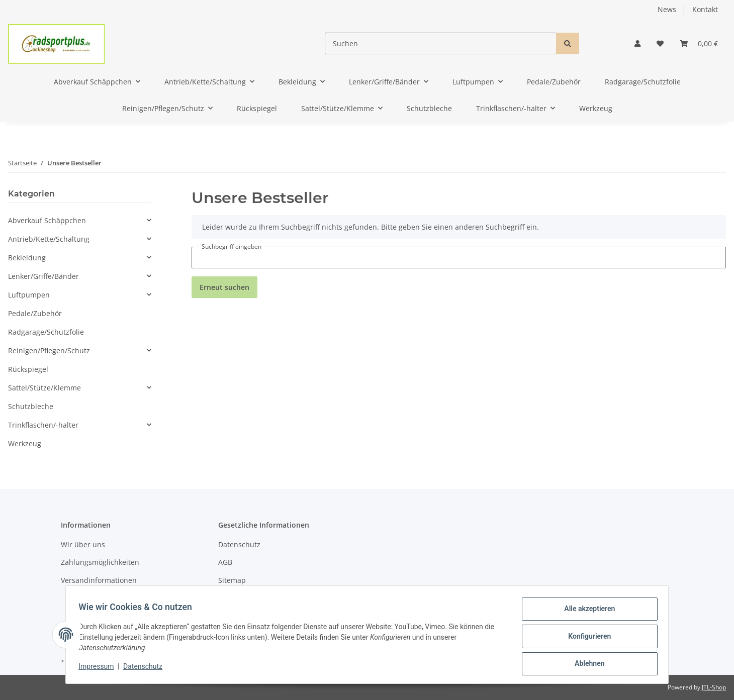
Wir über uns (83, 544)
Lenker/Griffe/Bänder (43, 276)
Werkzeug (25, 443)
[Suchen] (441, 43)
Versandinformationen (99, 580)
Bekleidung (27, 258)
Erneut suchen (224, 287)
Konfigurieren (586, 638)
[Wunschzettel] (660, 43)
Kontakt (705, 9)
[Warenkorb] (699, 43)
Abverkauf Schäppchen (47, 220)
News (667, 9)
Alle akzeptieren (586, 612)
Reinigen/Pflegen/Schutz (49, 351)
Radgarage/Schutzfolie (46, 332)
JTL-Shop (714, 687)
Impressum (100, 669)
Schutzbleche (31, 406)
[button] (637, 43)
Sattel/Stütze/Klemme (44, 388)
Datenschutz (239, 544)
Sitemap (232, 580)
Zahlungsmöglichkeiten (100, 562)
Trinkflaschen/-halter (43, 425)
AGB (225, 562)
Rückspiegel (28, 369)
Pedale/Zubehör (35, 313)
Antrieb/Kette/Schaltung (49, 239)
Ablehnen (586, 664)
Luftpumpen (29, 295)
